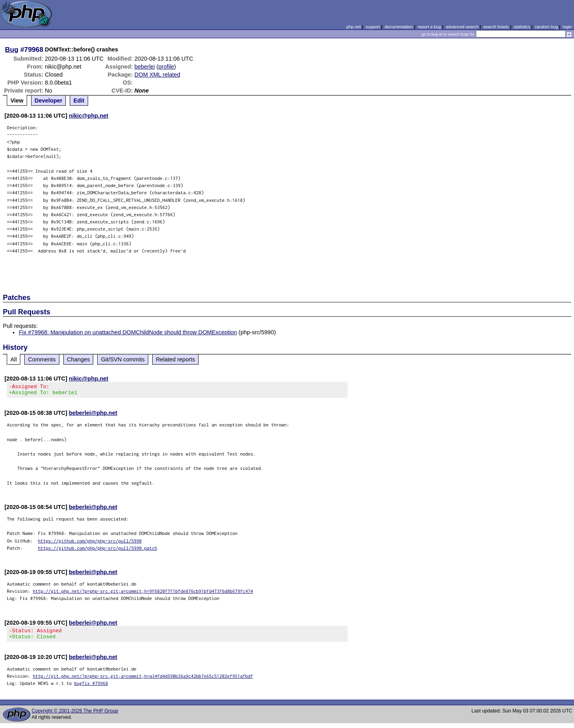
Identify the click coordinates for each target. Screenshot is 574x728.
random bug (546, 27)
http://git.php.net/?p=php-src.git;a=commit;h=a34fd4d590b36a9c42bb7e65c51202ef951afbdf (143, 681)
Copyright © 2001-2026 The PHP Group (75, 716)
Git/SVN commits (123, 359)
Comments (42, 359)
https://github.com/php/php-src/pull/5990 (90, 543)
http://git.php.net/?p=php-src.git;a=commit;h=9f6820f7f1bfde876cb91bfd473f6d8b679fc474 (143, 593)
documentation (399, 27)
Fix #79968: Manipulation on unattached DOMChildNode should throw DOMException (128, 332)
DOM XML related (157, 75)
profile (166, 67)
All (14, 359)
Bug (12, 49)
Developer (49, 101)
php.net (354, 27)
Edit (79, 101)
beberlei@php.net (93, 415)
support (373, 27)
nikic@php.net (89, 116)
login (567, 27)
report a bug (429, 27)
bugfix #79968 (91, 688)
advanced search (462, 27)
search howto (496, 27)
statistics (522, 27)
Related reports (175, 359)
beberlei (144, 67)
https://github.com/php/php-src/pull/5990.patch (97, 550)
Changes (79, 359)
